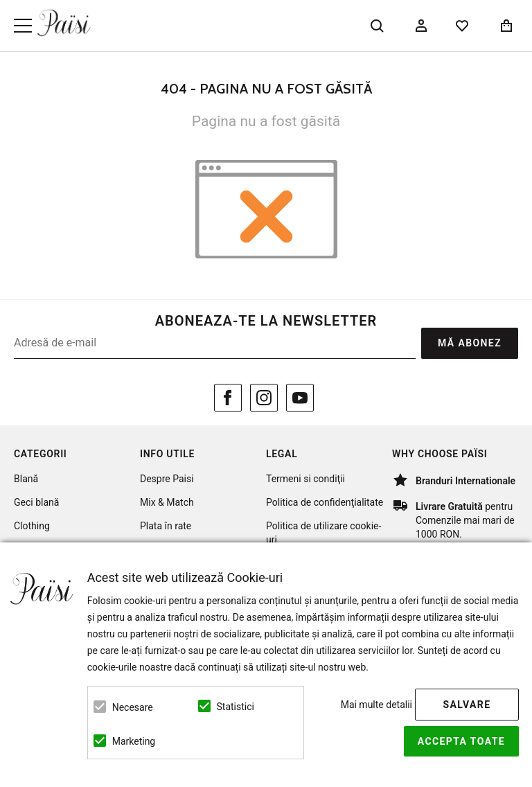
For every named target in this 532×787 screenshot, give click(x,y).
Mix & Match (167, 502)
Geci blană (36, 502)
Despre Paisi (167, 479)
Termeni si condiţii (305, 479)
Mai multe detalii (376, 705)
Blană (26, 479)
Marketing (134, 741)
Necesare (133, 707)
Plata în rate (166, 526)
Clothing (32, 526)
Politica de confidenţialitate (325, 502)
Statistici (236, 707)
